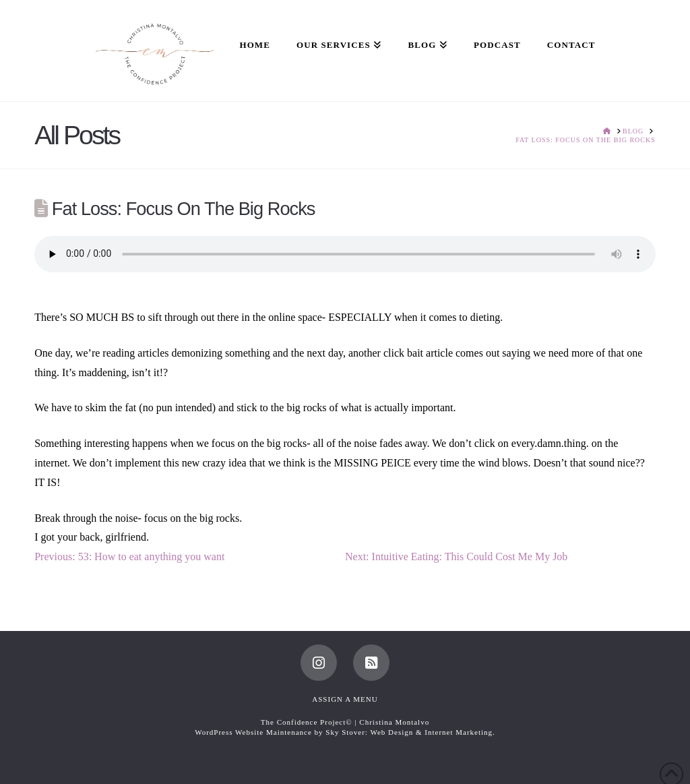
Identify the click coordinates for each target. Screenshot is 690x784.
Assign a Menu (345, 699)
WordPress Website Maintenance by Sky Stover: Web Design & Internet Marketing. (345, 732)
